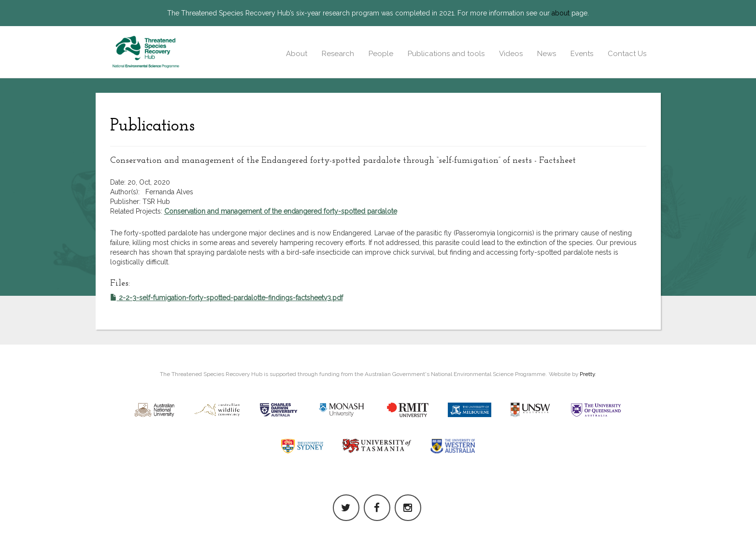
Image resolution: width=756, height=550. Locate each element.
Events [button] (582, 54)
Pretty (587, 374)
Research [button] (338, 54)
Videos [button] (511, 54)
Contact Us (627, 54)
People (381, 54)
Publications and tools (446, 54)
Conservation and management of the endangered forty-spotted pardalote (281, 211)
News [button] (547, 54)
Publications (152, 126)
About (297, 54)
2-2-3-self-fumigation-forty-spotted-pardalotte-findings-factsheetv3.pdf (227, 298)
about (561, 13)
